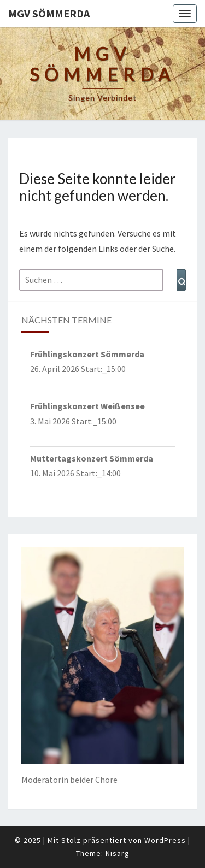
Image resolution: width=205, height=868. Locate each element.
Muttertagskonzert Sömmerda (92, 458)
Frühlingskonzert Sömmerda (87, 354)
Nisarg (118, 853)
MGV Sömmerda (49, 13)
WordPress (165, 840)
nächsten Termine (66, 320)
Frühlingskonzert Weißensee (87, 406)
